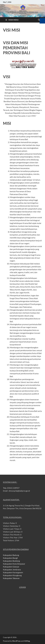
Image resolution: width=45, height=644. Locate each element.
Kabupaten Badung (11, 555)
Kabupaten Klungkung (12, 575)
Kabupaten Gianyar (11, 567)
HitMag (27, 641)
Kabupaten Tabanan (11, 578)
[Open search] (39, 20)
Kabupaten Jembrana (12, 570)
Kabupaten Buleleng (11, 561)
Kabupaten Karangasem (13, 572)
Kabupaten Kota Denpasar (14, 564)
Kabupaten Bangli (10, 558)
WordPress (16, 641)
